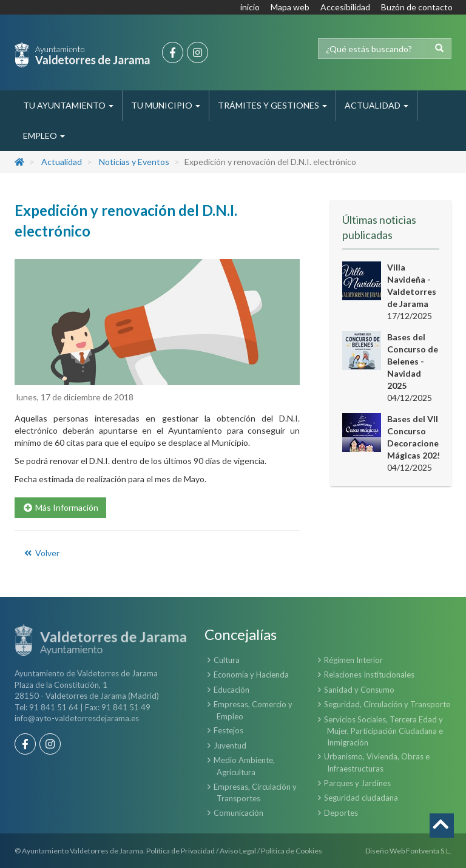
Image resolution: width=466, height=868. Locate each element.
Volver (41, 553)
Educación (231, 690)
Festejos (228, 730)
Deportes (341, 813)
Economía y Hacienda (251, 675)
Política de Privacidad (181, 851)
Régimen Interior (353, 660)
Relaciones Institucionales (369, 675)
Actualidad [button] (377, 105)
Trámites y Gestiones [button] (272, 105)
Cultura (227, 660)
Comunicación (238, 813)
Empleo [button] (44, 136)
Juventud (230, 745)
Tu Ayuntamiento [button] (68, 105)
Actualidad (62, 162)
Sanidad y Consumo (359, 690)
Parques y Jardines (357, 783)
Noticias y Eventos (134, 162)
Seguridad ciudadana (361, 798)
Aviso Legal (238, 851)
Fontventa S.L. (429, 851)
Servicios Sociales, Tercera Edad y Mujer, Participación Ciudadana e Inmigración (383, 731)
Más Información (60, 507)
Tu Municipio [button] (166, 105)
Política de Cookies (292, 851)
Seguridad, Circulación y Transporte (387, 704)
